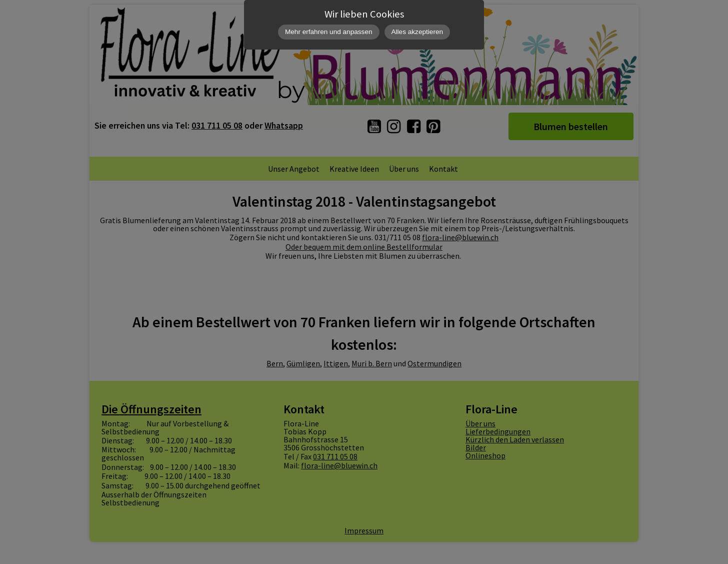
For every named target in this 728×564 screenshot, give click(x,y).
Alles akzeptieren (417, 32)
